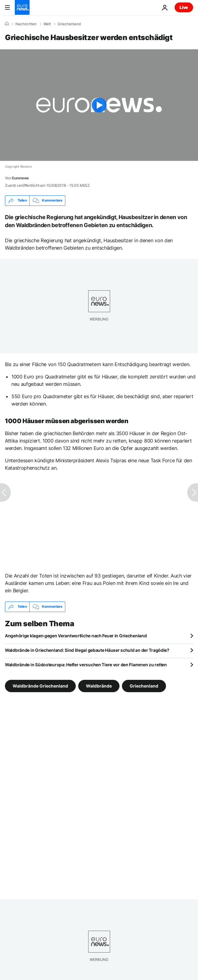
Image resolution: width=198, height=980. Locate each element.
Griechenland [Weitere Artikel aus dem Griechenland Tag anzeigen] (144, 686)
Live (184, 7)
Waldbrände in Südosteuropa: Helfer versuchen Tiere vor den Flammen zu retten (86, 665)
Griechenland (69, 24)
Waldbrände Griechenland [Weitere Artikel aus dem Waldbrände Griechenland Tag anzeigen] (40, 686)
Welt (47, 24)
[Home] (7, 24)
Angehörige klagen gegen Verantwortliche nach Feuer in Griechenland (76, 636)
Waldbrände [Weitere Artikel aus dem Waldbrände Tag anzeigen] (99, 686)
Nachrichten (26, 24)
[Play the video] (99, 105)
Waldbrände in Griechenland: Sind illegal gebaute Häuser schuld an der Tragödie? (87, 650)
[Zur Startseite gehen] (22, 7)
